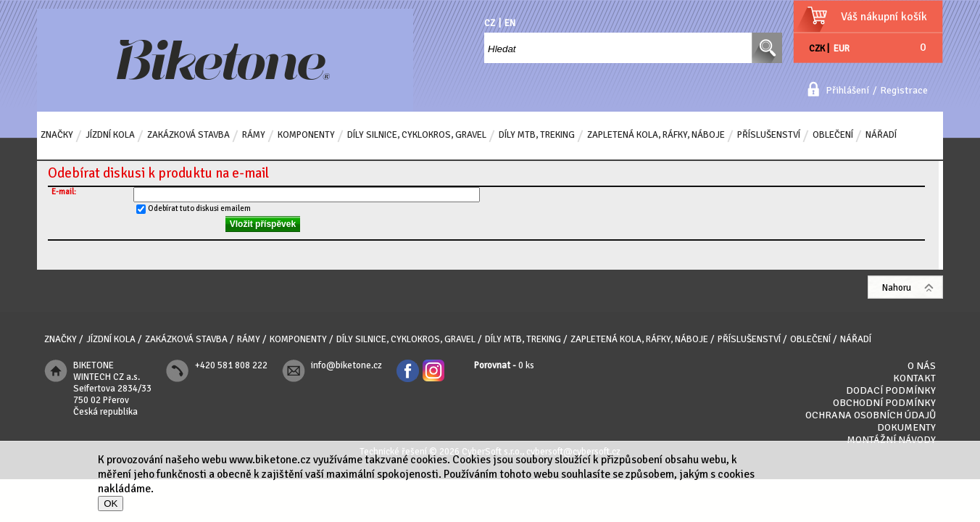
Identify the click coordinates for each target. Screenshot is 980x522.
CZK (817, 49)
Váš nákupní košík (884, 17)
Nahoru (897, 288)
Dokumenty (906, 427)
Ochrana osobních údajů (871, 415)
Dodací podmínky (891, 390)
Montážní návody (891, 440)
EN (510, 23)
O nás (922, 366)
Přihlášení (847, 90)
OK (111, 504)
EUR (842, 49)
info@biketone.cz (346, 365)
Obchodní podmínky (884, 403)
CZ (490, 23)
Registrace (904, 90)
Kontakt (914, 378)
